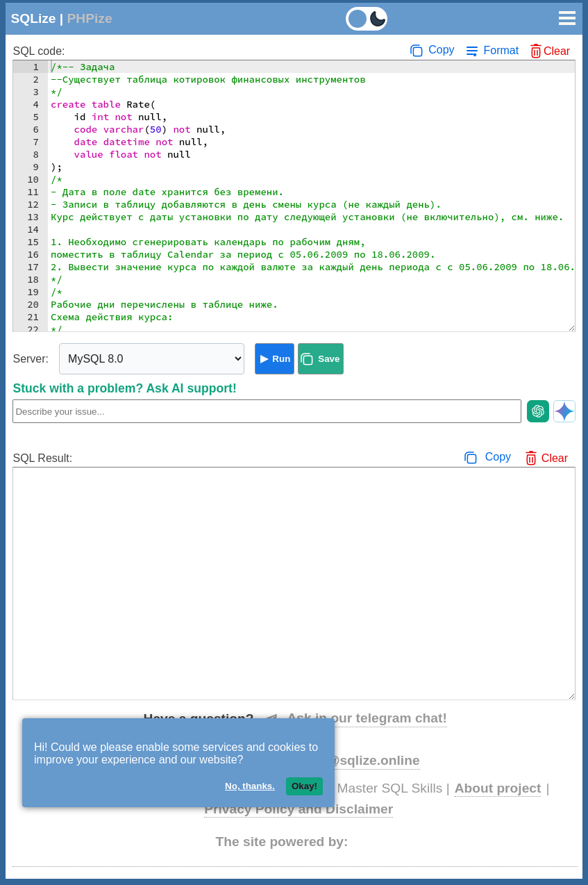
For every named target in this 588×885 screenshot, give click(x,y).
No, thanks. (250, 786)
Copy (441, 50)
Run (281, 359)
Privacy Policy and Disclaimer (299, 809)
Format (501, 50)
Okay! (304, 786)
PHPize (90, 18)
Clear (557, 51)
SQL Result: (42, 458)
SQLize (33, 18)
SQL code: (39, 51)
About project (498, 788)
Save (329, 359)
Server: (31, 359)
